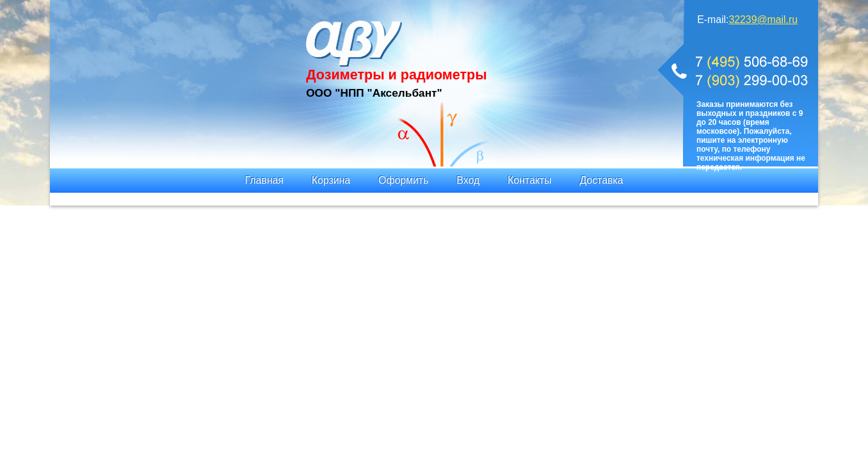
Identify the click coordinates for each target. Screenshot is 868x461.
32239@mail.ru (763, 20)
